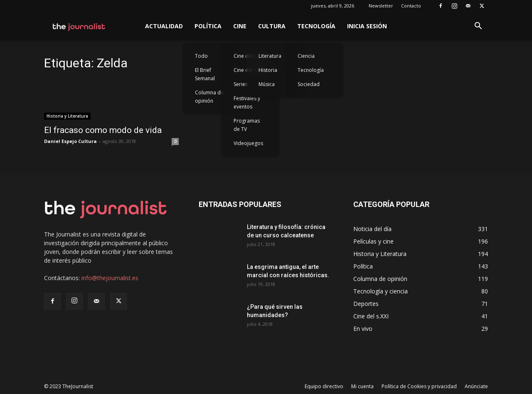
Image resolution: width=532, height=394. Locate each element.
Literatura (270, 56)
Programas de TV (247, 125)
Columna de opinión (209, 97)
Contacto (411, 6)
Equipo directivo (324, 386)
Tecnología (316, 26)
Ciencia (306, 56)
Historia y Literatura (67, 116)
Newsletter (381, 6)
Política (208, 26)
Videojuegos (248, 143)
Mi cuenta (362, 386)
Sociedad (309, 84)
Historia (268, 70)
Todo (201, 56)
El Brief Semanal (205, 74)
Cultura (272, 26)
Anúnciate (476, 386)
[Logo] (79, 26)
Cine (240, 26)
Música (267, 84)
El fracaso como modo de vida (103, 130)
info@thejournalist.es (110, 278)
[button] (478, 27)
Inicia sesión (367, 26)
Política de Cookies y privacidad (419, 386)
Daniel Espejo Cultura (70, 141)
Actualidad (164, 26)
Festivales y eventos (247, 102)
